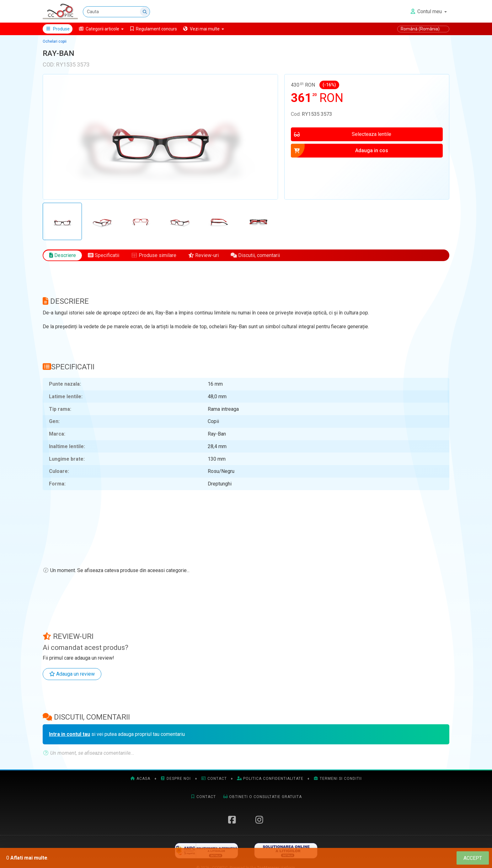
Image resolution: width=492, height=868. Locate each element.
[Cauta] (116, 12)
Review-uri (203, 255)
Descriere (63, 255)
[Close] (473, 858)
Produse (58, 29)
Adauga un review (72, 674)
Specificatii (104, 255)
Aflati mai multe (29, 858)
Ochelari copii (55, 41)
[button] (101, 29)
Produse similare (154, 255)
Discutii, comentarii (255, 255)
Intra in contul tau (70, 734)
